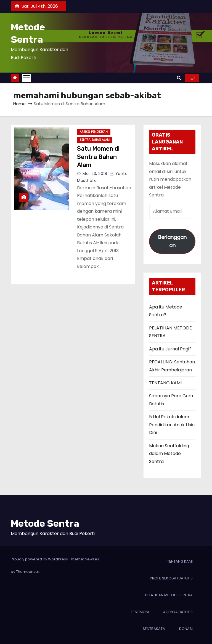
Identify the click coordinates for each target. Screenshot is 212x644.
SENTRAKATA (154, 629)
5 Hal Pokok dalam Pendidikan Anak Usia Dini (172, 425)
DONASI (186, 629)
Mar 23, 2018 (95, 174)
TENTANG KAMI (165, 383)
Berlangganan (172, 241)
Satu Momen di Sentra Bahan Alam (98, 157)
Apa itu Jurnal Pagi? (170, 349)
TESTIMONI (140, 612)
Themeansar (28, 572)
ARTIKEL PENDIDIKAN (94, 132)
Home (19, 104)
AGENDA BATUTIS (178, 612)
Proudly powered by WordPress (40, 559)
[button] (179, 78)
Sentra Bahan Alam (95, 140)
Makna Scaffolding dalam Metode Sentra (169, 454)
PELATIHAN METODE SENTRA (169, 595)
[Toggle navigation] (26, 78)
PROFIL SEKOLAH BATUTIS (171, 578)
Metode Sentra (45, 524)
